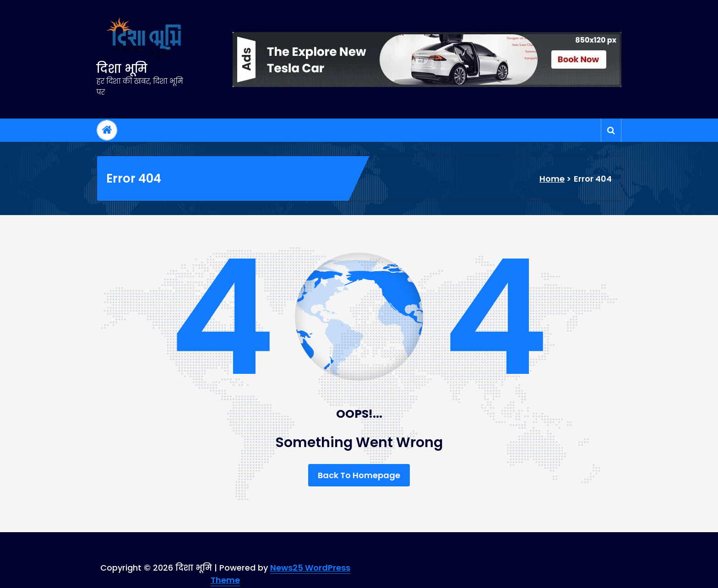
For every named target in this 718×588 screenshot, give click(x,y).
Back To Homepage (359, 475)
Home (552, 179)
